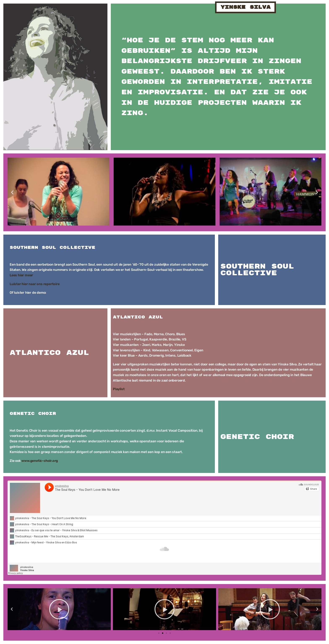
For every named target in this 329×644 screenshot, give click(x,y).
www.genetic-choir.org (40, 461)
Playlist (119, 389)
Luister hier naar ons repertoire (35, 284)
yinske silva (245, 7)
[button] (12, 192)
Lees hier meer (21, 275)
